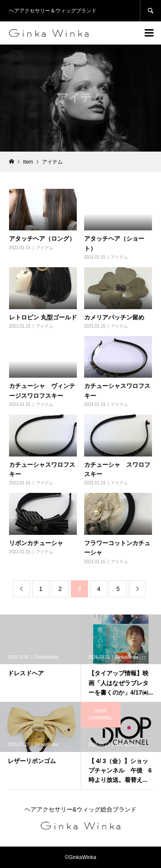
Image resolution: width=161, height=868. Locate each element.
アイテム (45, 248)
